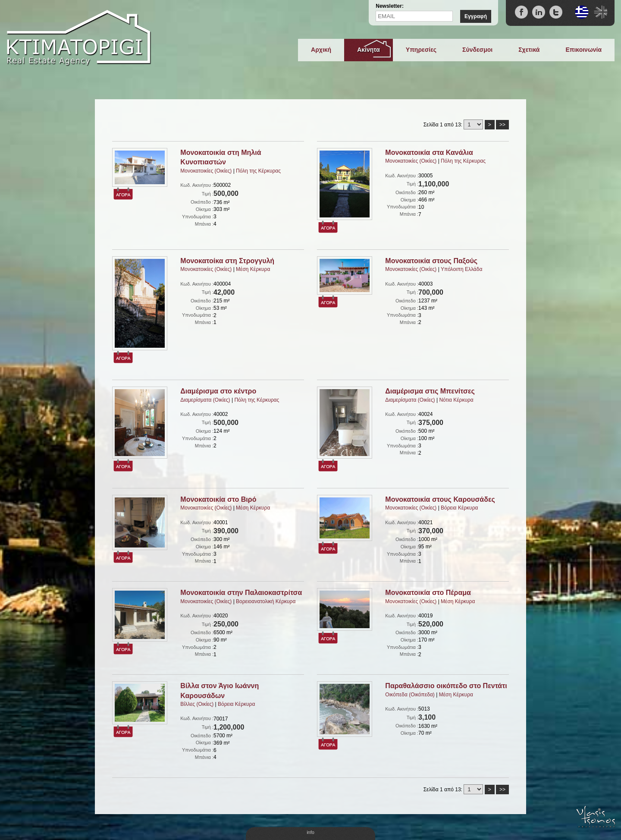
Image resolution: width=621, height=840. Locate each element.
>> (502, 125)
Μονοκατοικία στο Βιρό (218, 499)
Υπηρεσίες (421, 50)
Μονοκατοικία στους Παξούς (431, 261)
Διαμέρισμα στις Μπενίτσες (430, 391)
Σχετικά (529, 50)
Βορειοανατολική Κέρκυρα (266, 601)
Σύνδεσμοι (477, 50)
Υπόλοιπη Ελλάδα (462, 269)
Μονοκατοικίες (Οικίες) (206, 171)
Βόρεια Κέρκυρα (459, 508)
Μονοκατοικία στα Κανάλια (429, 153)
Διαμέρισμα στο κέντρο (218, 391)
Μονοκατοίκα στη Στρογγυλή (227, 261)
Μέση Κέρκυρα (253, 269)
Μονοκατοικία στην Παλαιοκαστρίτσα (241, 593)
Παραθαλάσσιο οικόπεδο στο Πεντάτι (446, 686)
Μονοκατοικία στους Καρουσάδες (440, 499)
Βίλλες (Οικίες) (197, 704)
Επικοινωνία (583, 50)
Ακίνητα (369, 50)
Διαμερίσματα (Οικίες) (205, 400)
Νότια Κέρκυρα (456, 400)
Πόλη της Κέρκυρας (258, 171)
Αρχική (321, 50)
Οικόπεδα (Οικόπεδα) (410, 695)
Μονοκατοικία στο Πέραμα (428, 593)
